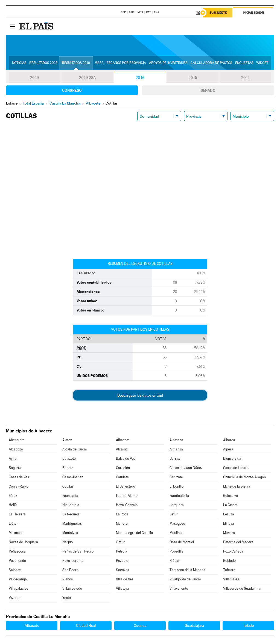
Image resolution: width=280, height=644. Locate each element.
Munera (229, 533)
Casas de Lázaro (236, 468)
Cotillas (68, 486)
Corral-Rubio (19, 486)
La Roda (122, 514)
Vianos (68, 579)
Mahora (122, 523)
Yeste (67, 598)
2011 (245, 78)
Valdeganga (18, 579)
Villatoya (122, 588)
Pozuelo (122, 561)
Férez (13, 496)
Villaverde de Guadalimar (242, 588)
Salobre (15, 570)
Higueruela (71, 505)
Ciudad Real (86, 625)
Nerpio (68, 542)
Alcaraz (122, 449)
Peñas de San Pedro (78, 551)
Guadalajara (194, 625)
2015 (193, 78)
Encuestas (244, 63)
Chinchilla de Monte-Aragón (244, 477)
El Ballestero (126, 486)
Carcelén (123, 468)
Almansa (176, 449)
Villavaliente (179, 588)
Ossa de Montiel (182, 542)
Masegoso (177, 523)
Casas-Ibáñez (73, 477)
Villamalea (231, 579)
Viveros (14, 598)
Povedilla (177, 551)
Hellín (13, 505)
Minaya (229, 523)
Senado (208, 90)
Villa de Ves (125, 579)
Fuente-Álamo (127, 496)
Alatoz (67, 440)
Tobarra (229, 570)
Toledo (248, 625)
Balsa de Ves (126, 458)
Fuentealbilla (179, 496)
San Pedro (70, 570)
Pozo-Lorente (73, 561)
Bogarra (15, 468)
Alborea (229, 440)
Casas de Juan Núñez (186, 468)
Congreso (72, 90)
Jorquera (177, 505)
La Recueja (71, 514)
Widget (262, 63)
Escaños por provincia (126, 63)
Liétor (13, 523)
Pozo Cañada (233, 551)
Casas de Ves (19, 477)
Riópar (175, 561)
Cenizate (176, 477)
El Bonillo (177, 486)
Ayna (13, 458)
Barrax (175, 458)
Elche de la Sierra (237, 486)
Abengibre (17, 440)
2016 (140, 78)
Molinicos (16, 533)
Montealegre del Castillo (134, 533)
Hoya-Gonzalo (127, 505)
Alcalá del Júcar (75, 449)
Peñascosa (17, 551)
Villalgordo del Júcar (185, 579)
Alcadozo (16, 449)
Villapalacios (18, 588)
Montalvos (70, 533)
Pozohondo (17, 561)
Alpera (228, 449)
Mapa (99, 63)
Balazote (69, 458)
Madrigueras (72, 523)
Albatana (176, 440)
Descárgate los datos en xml (140, 395)
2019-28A (87, 78)
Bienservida (232, 458)
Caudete (122, 477)
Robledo (229, 561)
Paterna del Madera (238, 542)
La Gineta (230, 505)
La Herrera (17, 514)
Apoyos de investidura (168, 63)
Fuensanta (70, 496)
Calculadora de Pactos (211, 63)
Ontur (120, 542)
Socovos (122, 570)
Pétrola (122, 551)
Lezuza (229, 514)
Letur (174, 514)
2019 (34, 78)
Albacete (123, 440)
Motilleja (176, 533)
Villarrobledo (72, 588)
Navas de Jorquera (23, 542)
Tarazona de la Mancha (187, 570)
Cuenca (140, 625)
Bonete (68, 468)
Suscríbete (218, 13)
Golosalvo (231, 496)
